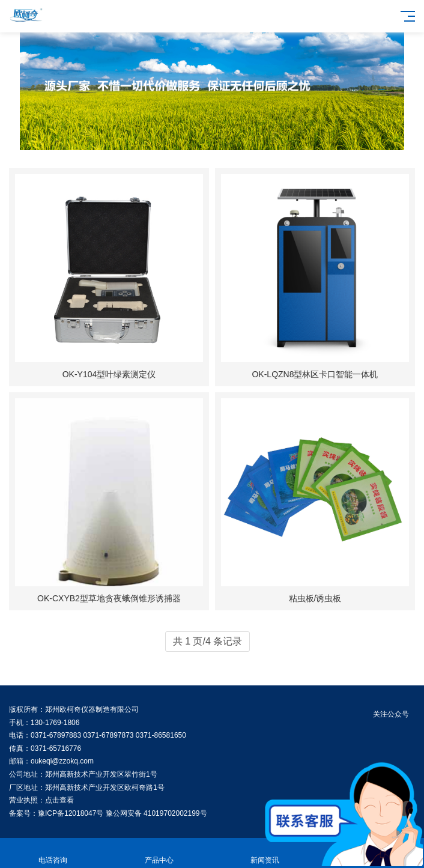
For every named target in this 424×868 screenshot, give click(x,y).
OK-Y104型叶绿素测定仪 (109, 374)
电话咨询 (53, 853)
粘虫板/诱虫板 (315, 598)
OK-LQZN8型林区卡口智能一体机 (315, 374)
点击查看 (59, 800)
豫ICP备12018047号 (71, 813)
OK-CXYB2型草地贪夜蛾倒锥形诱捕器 (109, 598)
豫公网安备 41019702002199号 (156, 813)
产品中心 (159, 853)
